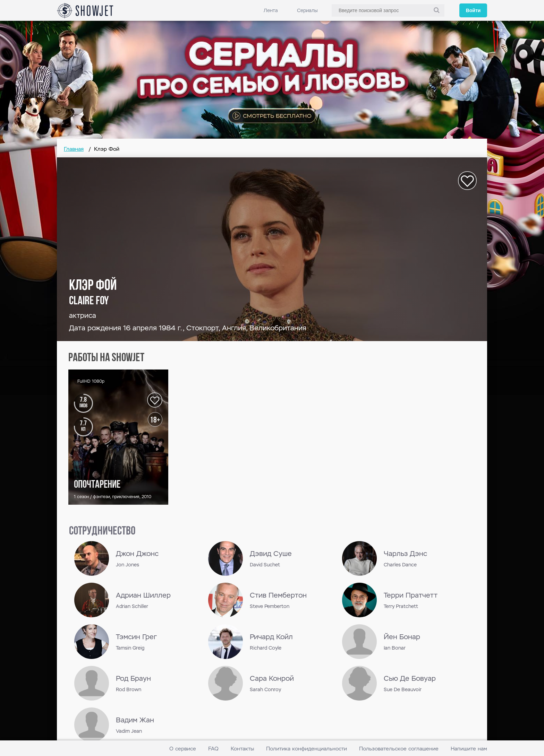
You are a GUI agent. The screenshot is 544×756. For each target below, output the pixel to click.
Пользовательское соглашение (399, 749)
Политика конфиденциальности (307, 749)
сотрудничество (102, 532)
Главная (74, 149)
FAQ (213, 749)
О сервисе (183, 749)
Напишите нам (469, 749)
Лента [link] (271, 10)
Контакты (242, 749)
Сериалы (307, 10)
